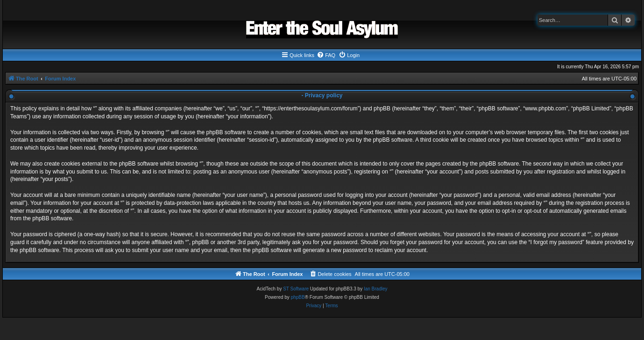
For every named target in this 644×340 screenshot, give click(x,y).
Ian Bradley (376, 289)
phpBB (298, 297)
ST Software (296, 289)
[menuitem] (326, 55)
